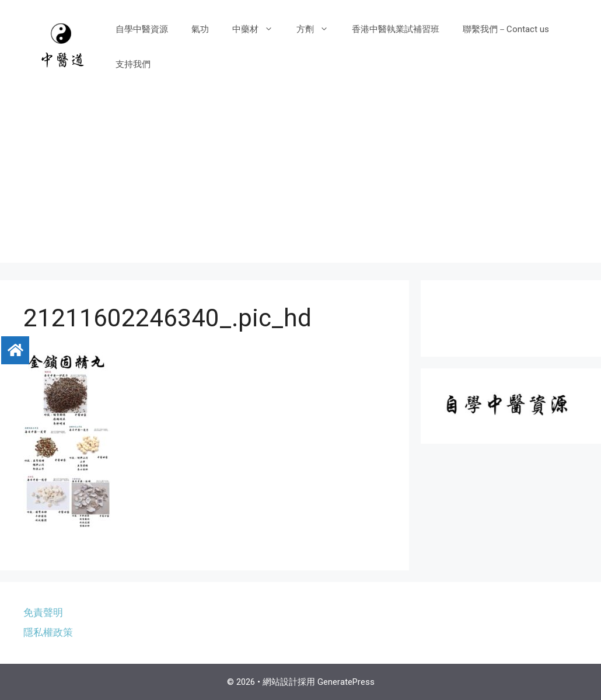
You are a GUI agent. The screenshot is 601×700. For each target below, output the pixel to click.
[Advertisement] (300, 181)
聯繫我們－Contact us (506, 29)
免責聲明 (43, 612)
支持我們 (133, 64)
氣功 (200, 29)
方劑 (318, 29)
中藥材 (258, 29)
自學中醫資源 (142, 29)
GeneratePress (346, 682)
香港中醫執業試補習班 (396, 29)
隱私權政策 (48, 632)
